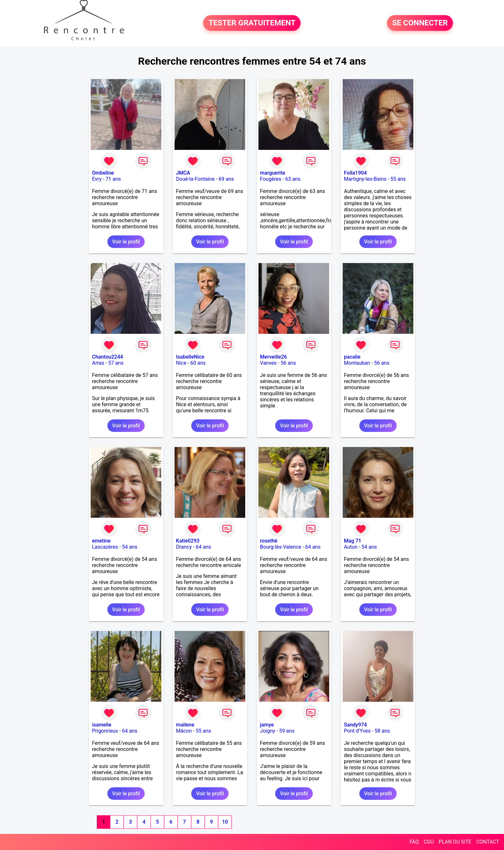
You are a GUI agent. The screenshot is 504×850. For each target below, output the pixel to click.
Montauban (357, 363)
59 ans (287, 731)
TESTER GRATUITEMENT (252, 23)
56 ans (288, 363)
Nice (181, 363)
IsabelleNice (190, 357)
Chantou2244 (107, 357)
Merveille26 (274, 357)
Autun (351, 547)
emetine (101, 541)
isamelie (102, 725)
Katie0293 (188, 541)
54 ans (130, 547)
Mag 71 (353, 541)
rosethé (269, 541)
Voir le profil (126, 242)
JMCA (183, 173)
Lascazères (105, 547)
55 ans (398, 179)
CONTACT (488, 842)
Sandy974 (355, 725)
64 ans (203, 547)
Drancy (184, 547)
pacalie (352, 357)
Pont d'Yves (357, 731)
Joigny (268, 731)
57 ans (116, 363)
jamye (267, 725)
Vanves (268, 363)
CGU (429, 842)
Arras (98, 363)
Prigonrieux (105, 731)
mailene (185, 725)
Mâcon (184, 731)
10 (225, 822)
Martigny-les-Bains (365, 179)
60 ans (198, 363)
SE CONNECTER (420, 23)
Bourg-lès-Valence (281, 547)
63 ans (293, 179)
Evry (97, 179)
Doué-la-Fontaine (195, 179)
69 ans (226, 179)
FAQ (414, 842)
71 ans (113, 179)
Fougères (271, 179)
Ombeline (103, 173)
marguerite (273, 173)
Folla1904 (355, 173)
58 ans (382, 731)
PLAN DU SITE (455, 842)
